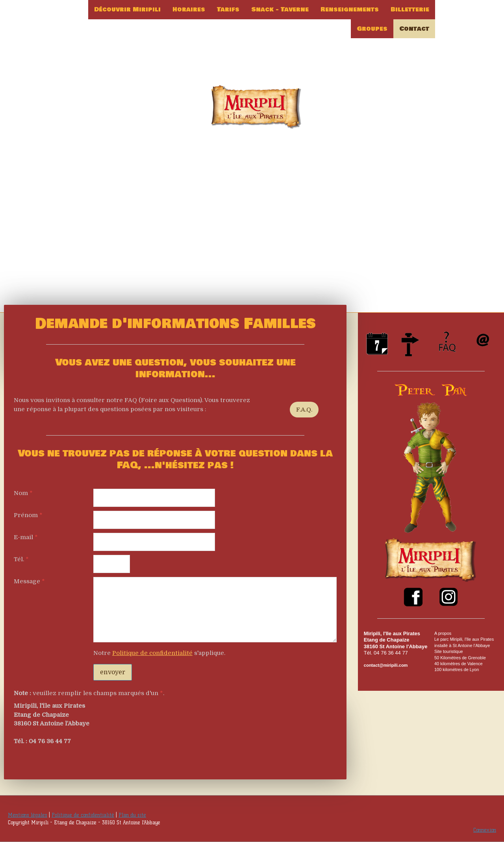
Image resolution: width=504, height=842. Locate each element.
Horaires (189, 9)
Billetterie (410, 9)
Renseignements (350, 9)
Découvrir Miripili (127, 9)
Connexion (485, 830)
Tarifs (228, 9)
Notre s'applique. (159, 653)
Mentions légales (28, 815)
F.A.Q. (304, 410)
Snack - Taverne (280, 9)
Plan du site (132, 815)
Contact (414, 29)
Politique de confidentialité (152, 653)
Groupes (372, 29)
